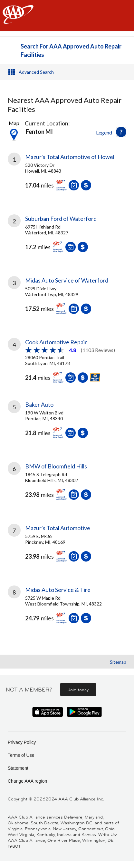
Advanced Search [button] (36, 72)
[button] (121, 132)
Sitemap (118, 662)
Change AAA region (27, 781)
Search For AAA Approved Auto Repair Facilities (71, 50)
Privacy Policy (22, 742)
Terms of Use (21, 755)
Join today (78, 690)
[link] (67, 177)
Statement (18, 768)
